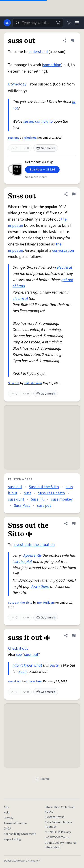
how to (47, 121)
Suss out (14, 383)
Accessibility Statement (20, 834)
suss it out (15, 681)
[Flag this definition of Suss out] (74, 194)
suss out (14, 138)
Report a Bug (12, 839)
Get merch (46, 148)
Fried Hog (30, 138)
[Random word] (58, 23)
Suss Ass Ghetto (52, 493)
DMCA (7, 829)
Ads (6, 807)
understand (38, 52)
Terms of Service (15, 823)
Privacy (9, 818)
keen (22, 672)
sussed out (32, 121)
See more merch (36, 177)
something (52, 65)
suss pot (44, 506)
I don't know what (27, 665)
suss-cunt (16, 499)
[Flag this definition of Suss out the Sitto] (74, 523)
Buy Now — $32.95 (42, 170)
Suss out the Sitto (44, 487)
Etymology (17, 84)
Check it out (18, 648)
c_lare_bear (34, 681)
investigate (23, 545)
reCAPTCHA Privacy (58, 832)
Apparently (33, 555)
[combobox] (38, 23)
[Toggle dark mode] (69, 23)
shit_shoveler (33, 383)
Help (7, 813)
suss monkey (62, 499)
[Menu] (77, 23)
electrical (64, 267)
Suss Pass (22, 506)
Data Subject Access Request (59, 825)
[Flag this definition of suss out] (72, 41)
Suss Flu (38, 499)
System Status (55, 817)
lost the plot (22, 562)
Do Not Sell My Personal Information (61, 845)
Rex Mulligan (45, 603)
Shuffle (42, 779)
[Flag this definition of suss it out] (74, 636)
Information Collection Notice (60, 809)
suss (28, 493)
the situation (44, 545)
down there (40, 587)
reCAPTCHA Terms (57, 838)
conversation (63, 250)
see (19, 655)
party (54, 665)
